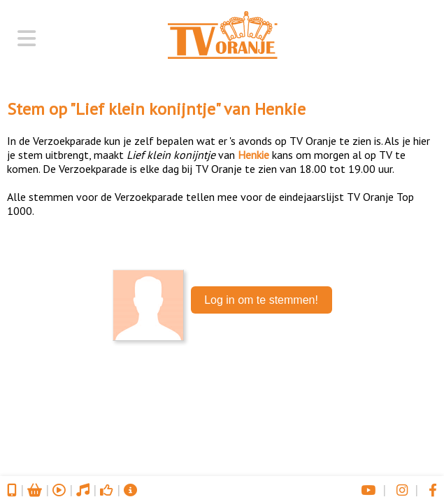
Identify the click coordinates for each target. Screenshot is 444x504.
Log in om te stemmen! (261, 300)
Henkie (280, 109)
